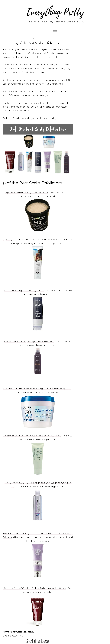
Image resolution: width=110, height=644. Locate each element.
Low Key (8, 240)
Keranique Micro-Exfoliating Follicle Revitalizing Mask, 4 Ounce (35, 588)
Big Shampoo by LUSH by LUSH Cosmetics (27, 193)
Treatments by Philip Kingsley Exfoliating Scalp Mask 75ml (32, 436)
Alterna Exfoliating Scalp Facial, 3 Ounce (24, 291)
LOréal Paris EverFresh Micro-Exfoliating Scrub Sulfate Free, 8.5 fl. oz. (37, 389)
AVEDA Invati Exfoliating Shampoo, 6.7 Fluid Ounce (29, 341)
